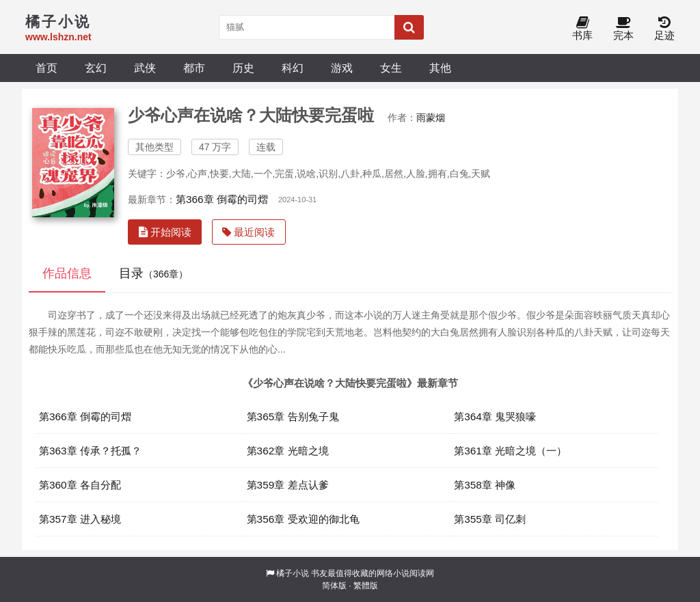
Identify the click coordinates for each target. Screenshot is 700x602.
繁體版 (366, 586)
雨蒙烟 (431, 118)
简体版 (334, 586)
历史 (243, 68)
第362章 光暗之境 (288, 451)
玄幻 (96, 68)
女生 (391, 68)
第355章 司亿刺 (490, 519)
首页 (46, 68)
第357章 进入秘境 (80, 519)
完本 (623, 29)
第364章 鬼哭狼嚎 (495, 416)
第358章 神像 (485, 485)
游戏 (342, 68)
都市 (194, 68)
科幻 (293, 68)
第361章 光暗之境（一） (510, 451)
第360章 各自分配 (80, 485)
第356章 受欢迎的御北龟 (303, 519)
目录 (153, 273)
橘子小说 (293, 573)
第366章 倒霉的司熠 (222, 199)
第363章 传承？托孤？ (90, 451)
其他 (440, 68)
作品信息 (67, 273)
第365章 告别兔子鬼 (293, 416)
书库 (582, 29)
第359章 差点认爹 (288, 485)
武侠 (145, 68)
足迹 (664, 29)
